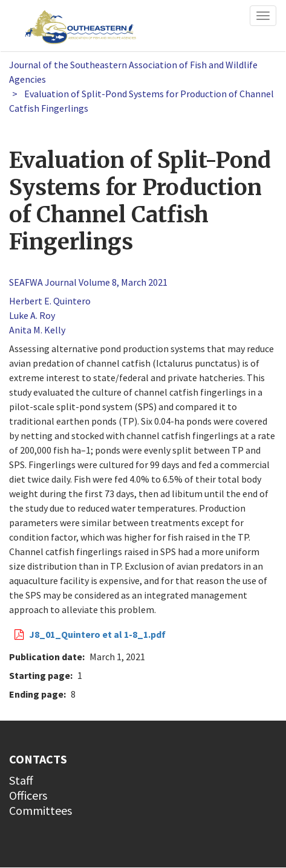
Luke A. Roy (32, 315)
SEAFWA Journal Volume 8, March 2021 (88, 282)
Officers (28, 795)
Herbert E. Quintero (50, 301)
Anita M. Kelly (37, 330)
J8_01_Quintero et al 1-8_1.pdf (97, 634)
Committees (41, 810)
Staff (21, 780)
